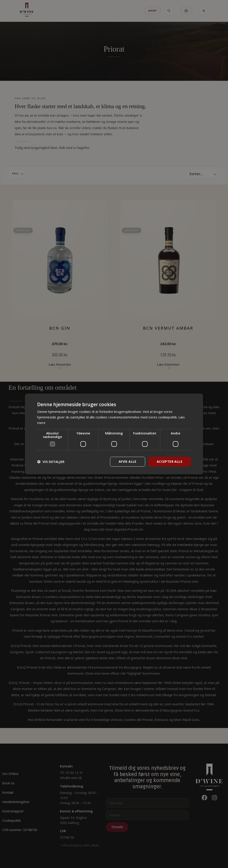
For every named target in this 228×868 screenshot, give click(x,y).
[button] (51, 462)
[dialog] (114, 434)
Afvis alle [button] (128, 461)
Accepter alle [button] (170, 461)
